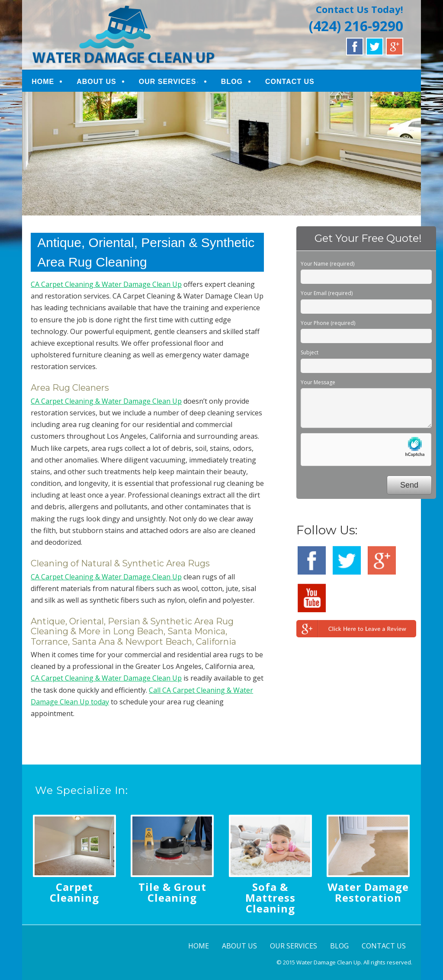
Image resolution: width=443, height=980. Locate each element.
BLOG (232, 82)
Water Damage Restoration (368, 892)
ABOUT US (96, 82)
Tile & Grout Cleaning (172, 892)
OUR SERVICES (168, 82)
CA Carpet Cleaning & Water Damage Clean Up (106, 284)
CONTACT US (290, 82)
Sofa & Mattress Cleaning (270, 898)
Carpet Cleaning (74, 892)
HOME (43, 82)
